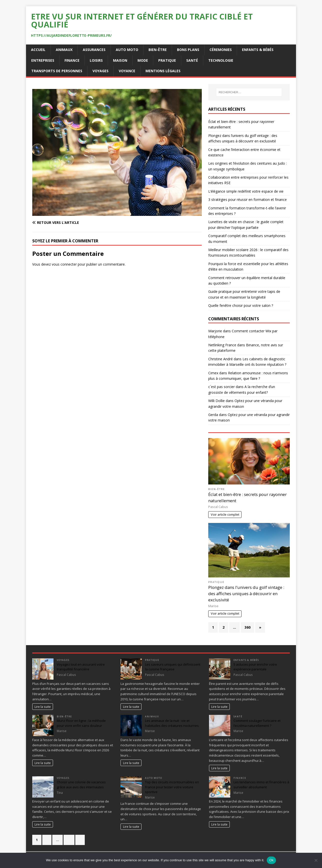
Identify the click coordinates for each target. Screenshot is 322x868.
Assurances (94, 50)
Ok (271, 860)
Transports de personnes (57, 71)
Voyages (100, 71)
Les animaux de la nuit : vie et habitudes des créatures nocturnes (172, 723)
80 (69, 840)
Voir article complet (225, 515)
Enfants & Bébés (258, 50)
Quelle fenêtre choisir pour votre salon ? (241, 305)
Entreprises (43, 60)
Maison (120, 60)
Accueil (38, 50)
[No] (316, 860)
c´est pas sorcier (221, 387)
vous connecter (64, 264)
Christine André (220, 359)
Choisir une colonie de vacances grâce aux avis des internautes (81, 785)
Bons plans (188, 50)
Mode (143, 60)
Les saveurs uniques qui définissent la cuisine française (173, 667)
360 (247, 627)
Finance (72, 60)
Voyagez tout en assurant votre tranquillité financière (81, 667)
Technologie (221, 60)
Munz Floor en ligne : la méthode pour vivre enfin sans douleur (81, 723)
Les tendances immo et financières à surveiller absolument (261, 785)
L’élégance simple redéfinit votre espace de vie (246, 191)
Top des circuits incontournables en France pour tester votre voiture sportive (172, 787)
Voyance (127, 71)
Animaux (64, 50)
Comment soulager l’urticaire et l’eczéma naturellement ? (257, 723)
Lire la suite (43, 707)
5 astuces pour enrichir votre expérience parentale (255, 667)
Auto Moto (127, 50)
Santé (192, 60)
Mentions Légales (163, 71)
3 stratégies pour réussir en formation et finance (247, 200)
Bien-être (158, 50)
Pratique (167, 60)
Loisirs (96, 60)
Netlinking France (222, 345)
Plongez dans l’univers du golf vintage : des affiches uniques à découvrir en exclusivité (246, 594)
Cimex (213, 373)
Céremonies (221, 50)
